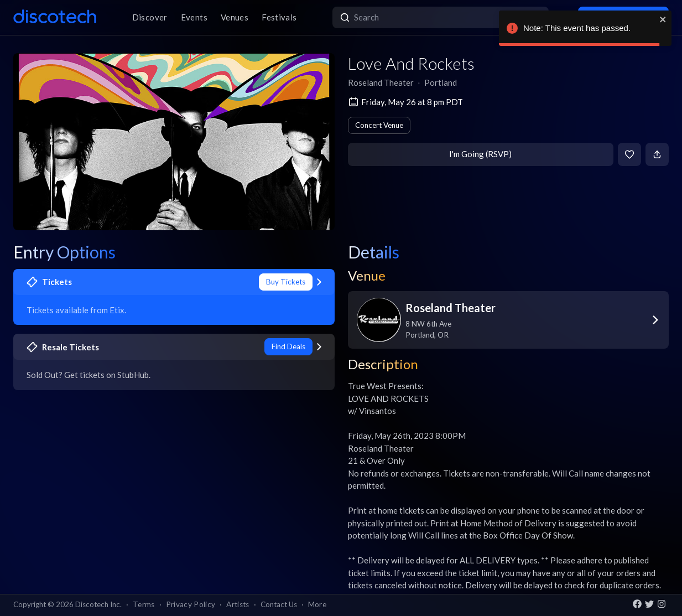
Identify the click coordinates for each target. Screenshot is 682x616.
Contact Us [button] (279, 604)
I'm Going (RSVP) (480, 154)
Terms (144, 604)
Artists (238, 604)
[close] (663, 19)
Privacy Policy (191, 604)
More (317, 604)
